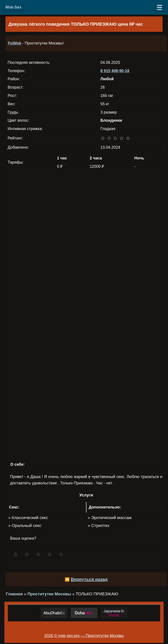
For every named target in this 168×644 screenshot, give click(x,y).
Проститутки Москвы (49, 594)
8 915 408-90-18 (115, 71)
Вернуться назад (89, 579)
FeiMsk (15, 43)
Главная (14, 594)
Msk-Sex (13, 7)
